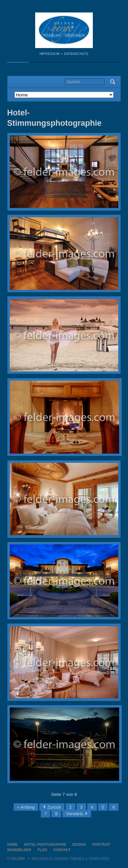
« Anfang (26, 807)
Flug (42, 850)
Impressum (50, 54)
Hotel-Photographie (45, 845)
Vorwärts (74, 814)
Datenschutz (76, 54)
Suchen (113, 82)
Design (79, 845)
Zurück (54, 807)
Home (12, 845)
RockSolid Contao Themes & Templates (71, 859)
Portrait (101, 845)
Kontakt (62, 850)
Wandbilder (19, 850)
